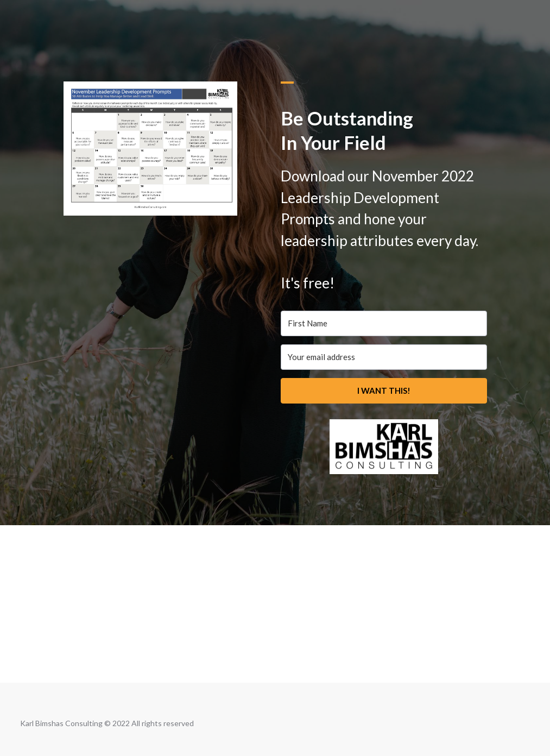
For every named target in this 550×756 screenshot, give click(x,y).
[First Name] (384, 323)
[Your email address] (384, 357)
